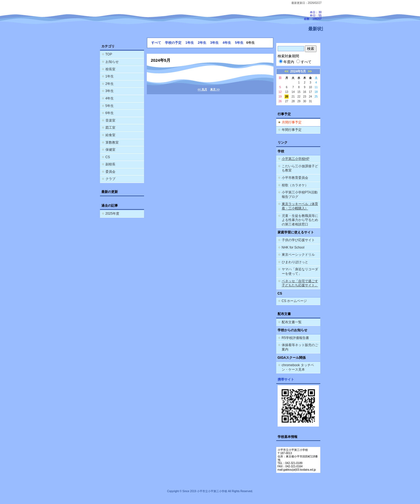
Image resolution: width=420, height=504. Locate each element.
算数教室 (112, 142)
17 (310, 92)
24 (310, 97)
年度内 (287, 62)
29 (299, 101)
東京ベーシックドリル (298, 255)
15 (299, 92)
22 (299, 97)
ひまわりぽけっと (295, 262)
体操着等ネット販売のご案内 (300, 347)
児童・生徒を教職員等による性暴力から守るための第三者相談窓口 (300, 220)
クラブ (110, 179)
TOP (109, 54)
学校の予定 (173, 43)
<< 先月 (202, 89)
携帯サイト (286, 379)
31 (310, 101)
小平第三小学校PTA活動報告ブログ (300, 195)
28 (293, 101)
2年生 (110, 84)
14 (293, 92)
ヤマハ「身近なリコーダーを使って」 (300, 271)
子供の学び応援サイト (298, 240)
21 (293, 97)
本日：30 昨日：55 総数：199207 (313, 16)
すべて (156, 43)
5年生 (110, 106)
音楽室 (110, 120)
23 (305, 97)
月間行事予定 (292, 122)
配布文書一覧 (292, 322)
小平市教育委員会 (295, 178)
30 (305, 101)
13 (287, 92)
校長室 (110, 69)
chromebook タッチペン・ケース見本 (298, 367)
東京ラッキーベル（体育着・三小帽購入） (300, 206)
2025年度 (113, 214)
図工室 (110, 128)
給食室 (110, 135)
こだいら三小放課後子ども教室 (300, 168)
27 (287, 101)
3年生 (110, 91)
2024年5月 (298, 71)
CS (108, 157)
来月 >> (215, 89)
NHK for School (293, 247)
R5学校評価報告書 (295, 338)
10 (310, 87)
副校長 (110, 164)
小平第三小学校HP (296, 159)
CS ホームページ (294, 301)
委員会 (110, 172)
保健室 (110, 150)
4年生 (110, 98)
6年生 (110, 113)
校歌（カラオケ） (295, 185)
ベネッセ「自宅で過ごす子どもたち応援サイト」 (300, 283)
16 (305, 92)
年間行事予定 (292, 130)
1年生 (110, 76)
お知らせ (112, 62)
